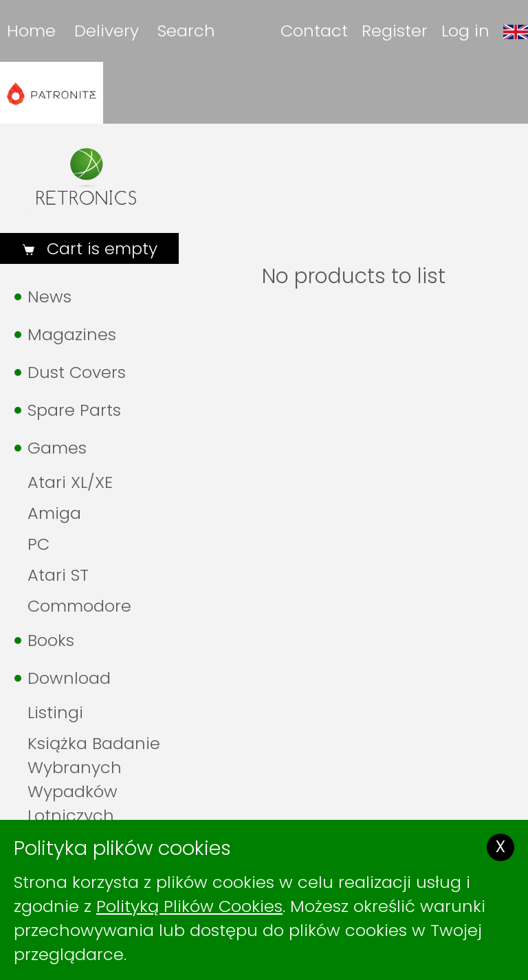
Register (395, 31)
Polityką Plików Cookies (189, 906)
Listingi (55, 712)
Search (186, 31)
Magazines (72, 334)
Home (31, 31)
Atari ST (58, 575)
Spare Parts (74, 410)
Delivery (107, 31)
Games (57, 448)
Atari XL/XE (70, 482)
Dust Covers (77, 372)
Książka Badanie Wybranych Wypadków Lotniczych (94, 779)
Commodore (79, 606)
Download (69, 678)
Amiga (54, 513)
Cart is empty (100, 248)
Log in (465, 31)
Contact (314, 31)
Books (51, 640)
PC (38, 544)
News (49, 297)
